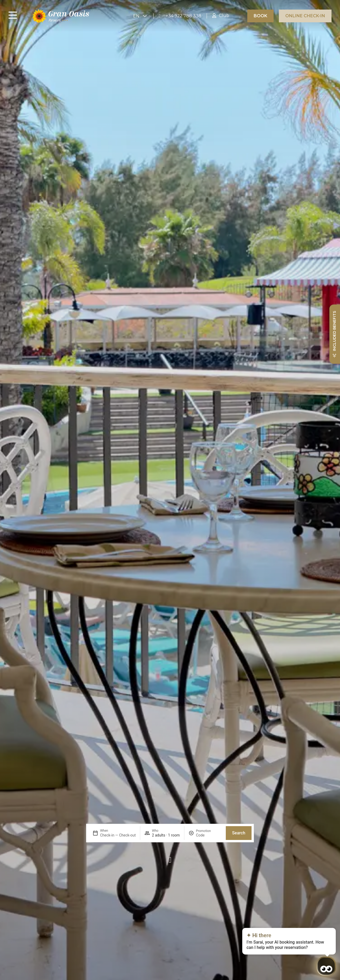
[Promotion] (209, 835)
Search (239, 833)
